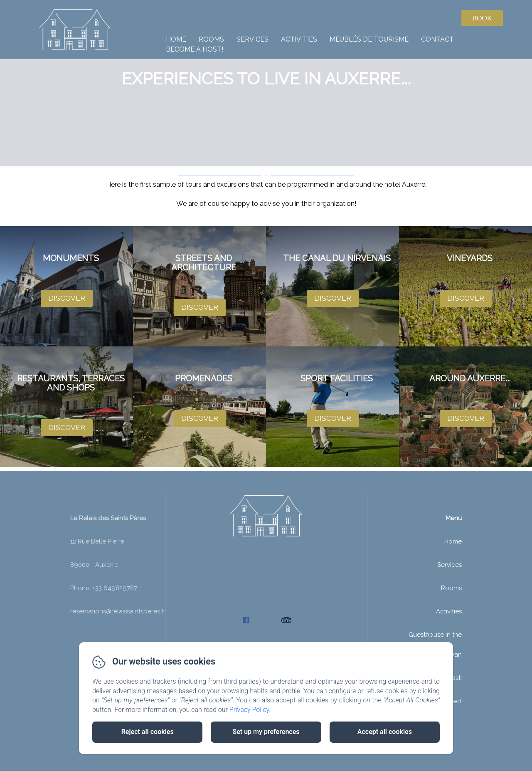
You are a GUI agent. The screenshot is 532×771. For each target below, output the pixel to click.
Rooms (211, 39)
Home (176, 39)
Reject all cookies (148, 732)
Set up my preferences (266, 732)
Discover (67, 298)
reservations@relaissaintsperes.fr (118, 637)
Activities (299, 39)
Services (252, 39)
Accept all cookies (385, 732)
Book (482, 18)
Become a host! (195, 49)
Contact (437, 39)
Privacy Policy (249, 710)
